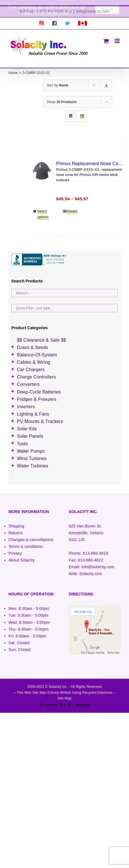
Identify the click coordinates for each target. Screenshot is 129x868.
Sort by (58, 80)
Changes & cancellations (31, 534)
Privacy (15, 548)
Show (62, 97)
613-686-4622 (91, 555)
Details (72, 206)
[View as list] (82, 111)
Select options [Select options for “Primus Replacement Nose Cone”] (43, 209)
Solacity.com (91, 568)
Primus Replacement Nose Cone (90, 158)
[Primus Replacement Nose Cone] (42, 165)
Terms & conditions (26, 541)
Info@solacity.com (98, 561)
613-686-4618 (95, 548)
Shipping (16, 521)
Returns (16, 527)
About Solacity (21, 555)
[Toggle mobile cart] (106, 36)
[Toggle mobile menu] (118, 36)
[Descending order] (107, 80)
